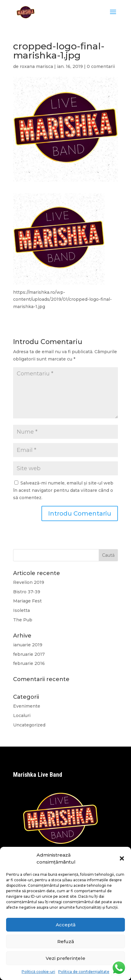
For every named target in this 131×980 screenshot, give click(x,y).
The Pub (23, 620)
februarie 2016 (29, 663)
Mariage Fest (27, 601)
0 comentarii (101, 66)
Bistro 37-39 (27, 592)
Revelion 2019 (29, 582)
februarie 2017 (29, 654)
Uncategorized (29, 725)
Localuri (22, 715)
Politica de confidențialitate (84, 972)
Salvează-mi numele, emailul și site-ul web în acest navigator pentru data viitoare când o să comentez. (63, 490)
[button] (122, 858)
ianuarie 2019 (28, 645)
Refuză (66, 941)
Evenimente (27, 706)
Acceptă (66, 925)
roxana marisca (36, 66)
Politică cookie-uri (38, 972)
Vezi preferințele (65, 958)
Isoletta (21, 610)
